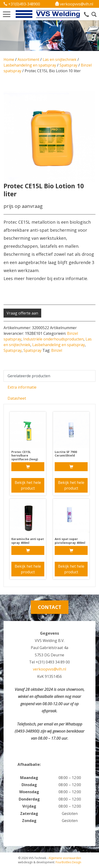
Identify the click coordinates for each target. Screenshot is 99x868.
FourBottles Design (50, 862)
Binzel (57, 350)
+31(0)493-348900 (22, 4)
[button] (7, 13)
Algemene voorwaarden (65, 858)
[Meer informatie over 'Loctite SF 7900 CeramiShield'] (71, 467)
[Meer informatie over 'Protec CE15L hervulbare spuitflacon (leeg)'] (28, 467)
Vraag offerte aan (22, 313)
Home (9, 59)
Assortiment (28, 59)
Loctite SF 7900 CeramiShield (66, 454)
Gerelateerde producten (29, 376)
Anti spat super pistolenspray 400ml (70, 541)
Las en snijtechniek (60, 59)
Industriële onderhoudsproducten (53, 339)
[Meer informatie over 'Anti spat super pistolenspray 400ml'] (71, 550)
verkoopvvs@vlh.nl (74, 4)
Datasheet (17, 398)
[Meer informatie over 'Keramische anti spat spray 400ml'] (28, 550)
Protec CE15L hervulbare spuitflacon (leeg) (25, 456)
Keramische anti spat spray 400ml (28, 541)
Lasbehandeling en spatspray (30, 65)
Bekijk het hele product (28, 485)
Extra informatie (22, 387)
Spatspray (68, 65)
